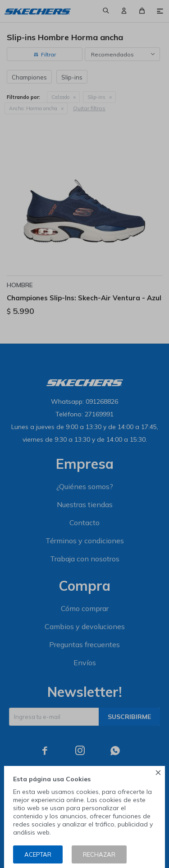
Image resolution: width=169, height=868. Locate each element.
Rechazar (99, 854)
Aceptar (38, 854)
